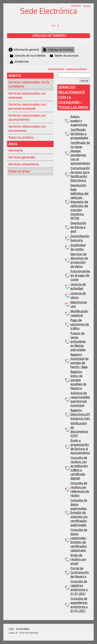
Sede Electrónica (56, 69)
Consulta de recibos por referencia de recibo (80, 489)
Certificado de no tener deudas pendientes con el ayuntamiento (80, 153)
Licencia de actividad (78, 286)
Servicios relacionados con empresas (27, 95)
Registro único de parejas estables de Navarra (78, 380)
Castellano (76, 6)
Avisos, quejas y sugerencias (79, 121)
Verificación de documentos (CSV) (79, 430)
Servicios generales (22, 157)
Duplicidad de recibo (78, 247)
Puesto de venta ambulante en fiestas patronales (78, 342)
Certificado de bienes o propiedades (79, 134)
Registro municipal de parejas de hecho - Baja (79, 361)
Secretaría (16, 150)
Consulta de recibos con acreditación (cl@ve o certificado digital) (79, 468)
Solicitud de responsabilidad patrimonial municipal (82, 399)
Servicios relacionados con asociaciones (27, 129)
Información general (26, 50)
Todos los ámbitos (21, 138)
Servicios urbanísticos (24, 164)
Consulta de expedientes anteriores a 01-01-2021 (79, 605)
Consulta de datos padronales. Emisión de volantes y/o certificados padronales (79, 513)
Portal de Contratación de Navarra (80, 572)
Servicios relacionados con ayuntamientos (27, 118)
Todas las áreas (19, 171)
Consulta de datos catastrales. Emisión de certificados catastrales (79, 540)
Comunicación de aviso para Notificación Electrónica (80, 174)
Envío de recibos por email (78, 559)
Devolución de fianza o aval (78, 227)
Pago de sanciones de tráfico (80, 324)
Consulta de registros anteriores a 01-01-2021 (79, 588)
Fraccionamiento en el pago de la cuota (82, 275)
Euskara (87, 6)
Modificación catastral (79, 313)
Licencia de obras (78, 295)
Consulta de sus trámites (30, 56)
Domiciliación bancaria (80, 238)
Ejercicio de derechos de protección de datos (79, 260)
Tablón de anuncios (66, 56)
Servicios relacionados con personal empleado (27, 106)
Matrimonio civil (79, 304)
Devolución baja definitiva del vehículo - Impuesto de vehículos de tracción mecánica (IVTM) (79, 202)
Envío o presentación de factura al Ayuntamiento (80, 447)
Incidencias (22, 62)
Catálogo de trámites (61, 50)
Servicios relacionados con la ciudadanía (29, 84)
